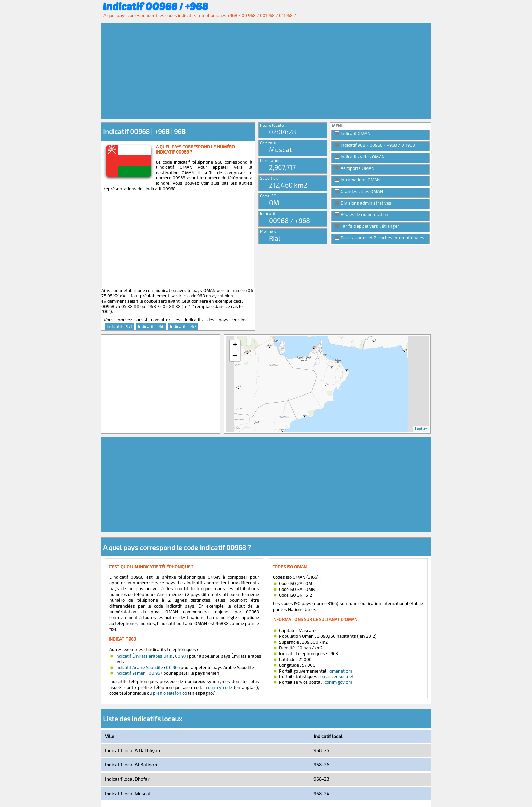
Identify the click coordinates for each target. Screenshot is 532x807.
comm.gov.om (338, 682)
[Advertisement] (266, 71)
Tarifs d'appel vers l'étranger (370, 226)
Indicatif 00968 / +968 (155, 6)
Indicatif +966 (151, 326)
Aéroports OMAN (358, 168)
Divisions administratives (366, 203)
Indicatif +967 (183, 326)
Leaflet (421, 429)
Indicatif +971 (119, 326)
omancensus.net (337, 676)
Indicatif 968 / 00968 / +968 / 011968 (378, 145)
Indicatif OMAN (356, 133)
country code (219, 687)
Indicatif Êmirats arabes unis (144, 656)
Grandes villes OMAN (362, 191)
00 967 (156, 673)
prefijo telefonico (170, 693)
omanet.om (341, 671)
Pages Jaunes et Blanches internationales (383, 238)
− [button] (235, 356)
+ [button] (235, 345)
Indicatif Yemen (131, 673)
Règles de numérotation (365, 214)
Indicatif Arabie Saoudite (139, 667)
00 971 (181, 656)
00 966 (173, 667)
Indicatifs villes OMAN (363, 157)
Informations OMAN (360, 180)
